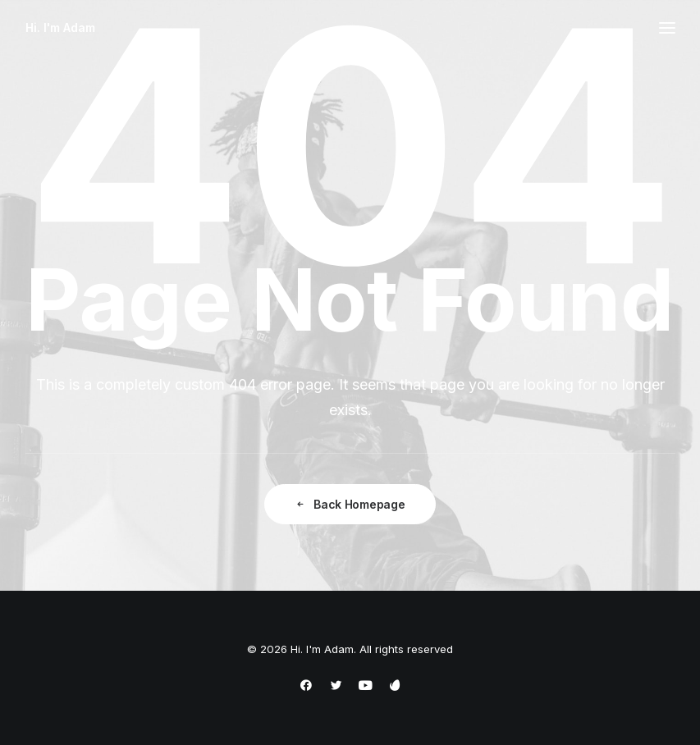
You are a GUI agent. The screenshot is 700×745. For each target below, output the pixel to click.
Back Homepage (350, 504)
